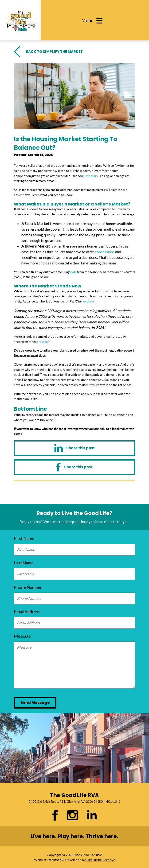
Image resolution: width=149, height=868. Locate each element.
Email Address (27, 612)
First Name (24, 538)
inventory (91, 176)
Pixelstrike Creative (101, 860)
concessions (105, 252)
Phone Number (28, 587)
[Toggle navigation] (94, 20)
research (45, 342)
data (73, 272)
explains (89, 301)
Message (22, 636)
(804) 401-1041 (109, 802)
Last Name (24, 563)
